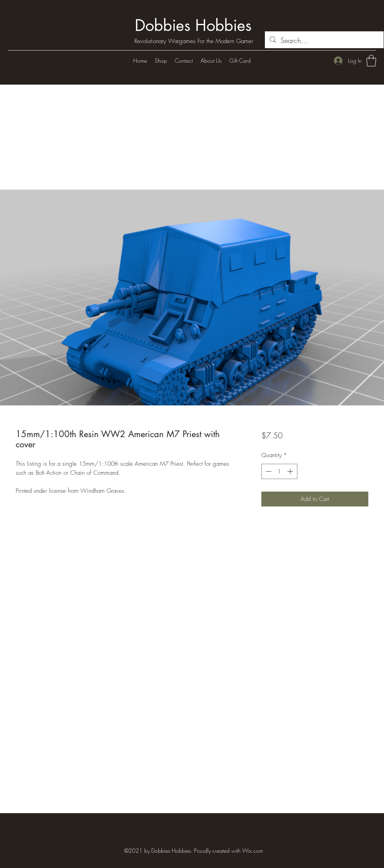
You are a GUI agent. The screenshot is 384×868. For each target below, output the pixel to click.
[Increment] (291, 471)
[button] (371, 61)
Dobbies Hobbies (193, 25)
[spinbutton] (279, 471)
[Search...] (324, 41)
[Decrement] (268, 471)
